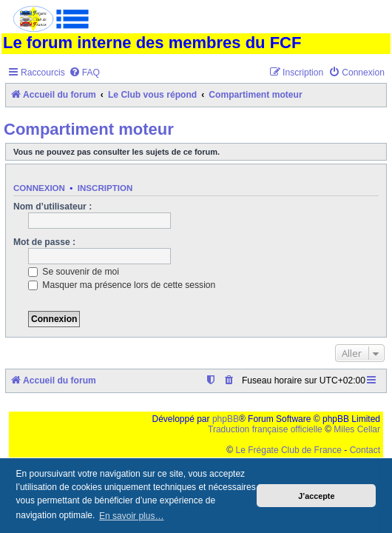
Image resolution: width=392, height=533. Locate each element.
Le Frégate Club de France (289, 450)
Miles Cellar (357, 429)
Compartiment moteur (89, 129)
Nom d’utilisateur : (53, 207)
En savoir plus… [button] (131, 516)
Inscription (105, 188)
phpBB (226, 419)
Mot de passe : (44, 242)
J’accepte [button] (316, 496)
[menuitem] (84, 73)
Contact (365, 450)
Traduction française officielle (265, 429)
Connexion (39, 188)
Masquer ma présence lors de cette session (122, 285)
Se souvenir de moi (74, 272)
